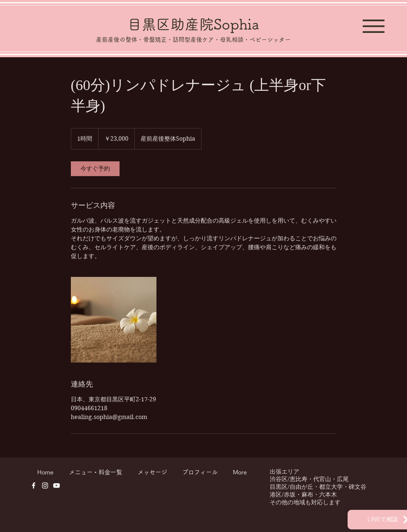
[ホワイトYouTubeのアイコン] (56, 485)
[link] (95, 169)
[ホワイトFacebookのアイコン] (34, 485)
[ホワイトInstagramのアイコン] (45, 485)
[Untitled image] (114, 320)
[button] (374, 26)
